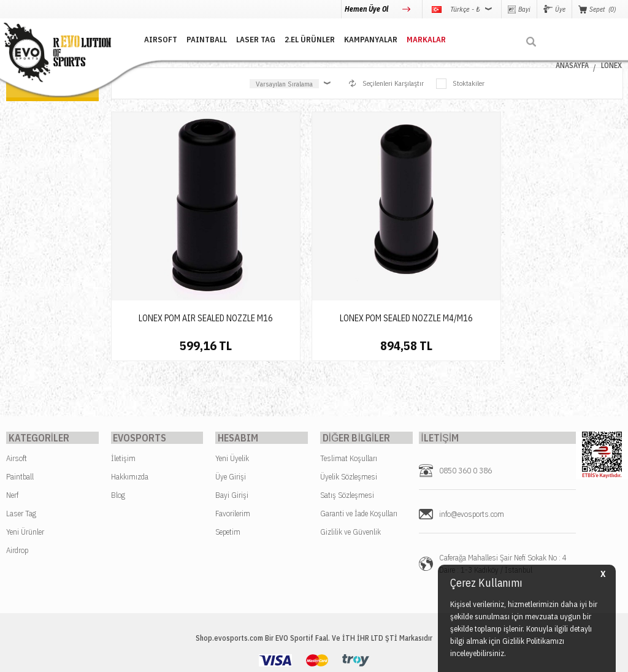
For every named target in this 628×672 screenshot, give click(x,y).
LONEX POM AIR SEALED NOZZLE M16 (170, 254)
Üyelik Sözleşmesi (349, 418)
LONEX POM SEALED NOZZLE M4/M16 (301, 254)
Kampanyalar (362, 38)
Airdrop (17, 492)
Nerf (12, 437)
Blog (118, 437)
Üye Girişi (231, 418)
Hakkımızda (130, 418)
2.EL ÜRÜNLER (301, 38)
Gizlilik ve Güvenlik (350, 474)
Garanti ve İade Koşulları (359, 455)
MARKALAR (417, 38)
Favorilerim (233, 455)
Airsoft (17, 400)
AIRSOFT (151, 38)
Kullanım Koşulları (396, 625)
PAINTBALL (197, 38)
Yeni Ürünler (25, 474)
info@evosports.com (472, 456)
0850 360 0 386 (465, 412)
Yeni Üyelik (232, 400)
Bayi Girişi (232, 437)
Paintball (20, 418)
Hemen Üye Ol (367, 9)
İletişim (123, 400)
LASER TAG (247, 38)
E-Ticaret (285, 656)
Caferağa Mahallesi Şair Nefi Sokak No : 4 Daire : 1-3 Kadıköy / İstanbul (503, 506)
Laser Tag (21, 455)
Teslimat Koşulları (349, 400)
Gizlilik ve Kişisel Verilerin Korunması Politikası (274, 625)
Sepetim (228, 474)
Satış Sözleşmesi (347, 437)
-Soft (259, 656)
